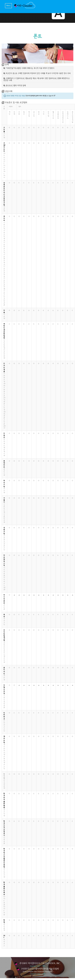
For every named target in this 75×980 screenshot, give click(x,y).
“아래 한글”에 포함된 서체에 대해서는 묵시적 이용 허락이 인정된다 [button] (29, 68)
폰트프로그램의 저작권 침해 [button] (15, 86)
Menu (8, 6)
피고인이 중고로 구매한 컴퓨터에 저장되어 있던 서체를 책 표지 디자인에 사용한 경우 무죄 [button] (37, 73)
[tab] (37, 68)
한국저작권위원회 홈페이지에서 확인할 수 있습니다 (40, 96)
